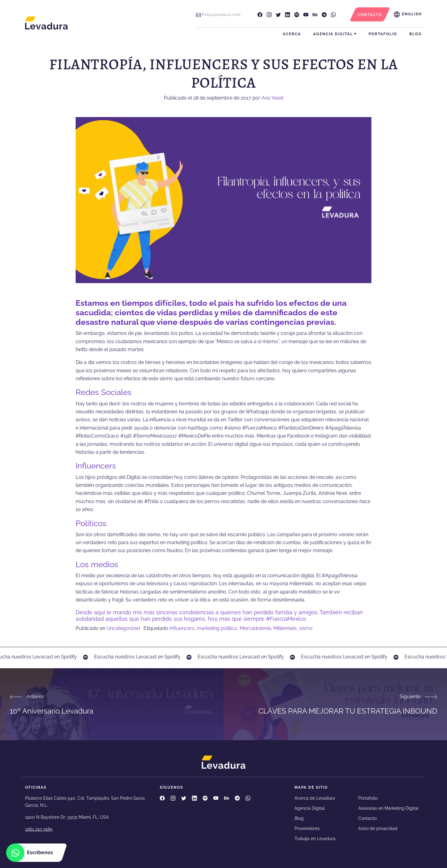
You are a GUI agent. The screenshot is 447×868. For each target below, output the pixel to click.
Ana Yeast (272, 98)
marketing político (217, 628)
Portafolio (383, 34)
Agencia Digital (333, 34)
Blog (416, 34)
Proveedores (307, 828)
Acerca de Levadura (315, 798)
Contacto (367, 818)
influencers (182, 628)
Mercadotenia (255, 628)
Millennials (285, 628)
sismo (306, 628)
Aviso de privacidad (378, 828)
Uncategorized (123, 628)
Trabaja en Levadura (315, 839)
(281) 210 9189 (39, 829)
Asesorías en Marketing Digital (388, 808)
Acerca (292, 34)
